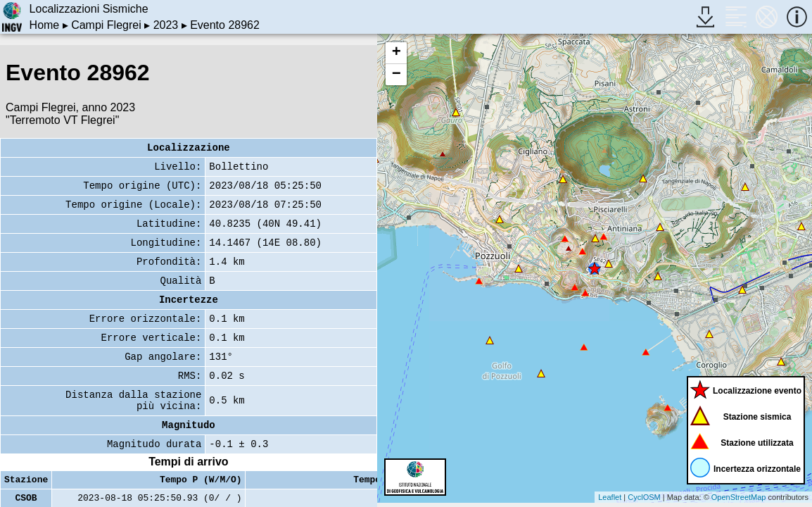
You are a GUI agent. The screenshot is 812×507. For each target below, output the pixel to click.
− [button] (397, 75)
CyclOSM (644, 497)
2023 (166, 25)
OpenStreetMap (739, 497)
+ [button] (397, 53)
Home (45, 25)
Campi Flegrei (106, 25)
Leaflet (610, 497)
